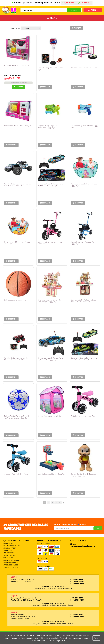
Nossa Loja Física (10, 548)
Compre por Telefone (11, 560)
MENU (52, 18)
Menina (63, 524)
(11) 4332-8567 (76, 614)
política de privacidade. (49, 638)
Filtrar (77, 28)
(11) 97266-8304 (77, 583)
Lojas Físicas (68, 3)
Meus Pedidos (9, 553)
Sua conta (85, 3)
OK (98, 528)
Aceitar (96, 638)
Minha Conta (9, 550)
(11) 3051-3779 (76, 598)
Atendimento (9, 558)
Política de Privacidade (12, 546)
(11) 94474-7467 (55, 3)
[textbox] (44, 10)
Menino (73, 524)
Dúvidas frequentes (11, 563)
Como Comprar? (10, 555)
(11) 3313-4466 (76, 579)
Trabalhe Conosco (11, 567)
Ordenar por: (15, 28)
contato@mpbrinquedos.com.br (83, 546)
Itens (93, 10)
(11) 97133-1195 (77, 600)
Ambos (82, 524)
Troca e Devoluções (11, 565)
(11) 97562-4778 (77, 616)
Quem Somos (8, 543)
